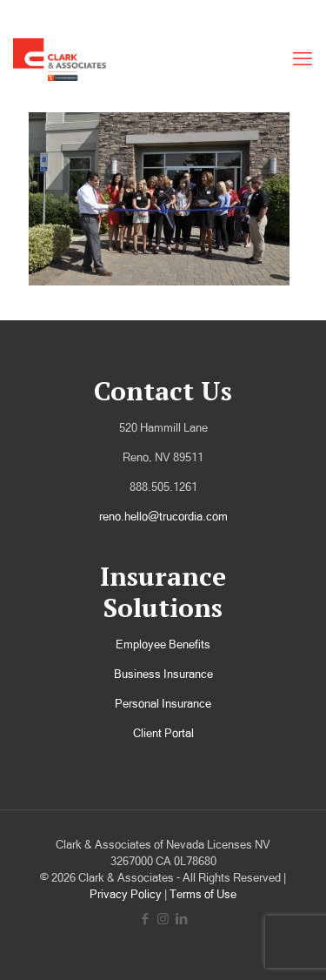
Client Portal (163, 733)
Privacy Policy (126, 894)
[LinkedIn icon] (181, 919)
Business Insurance (163, 674)
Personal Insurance (163, 704)
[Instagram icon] (163, 919)
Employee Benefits (163, 644)
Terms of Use (203, 894)
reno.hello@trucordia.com (163, 517)
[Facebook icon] (145, 919)
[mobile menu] (303, 59)
